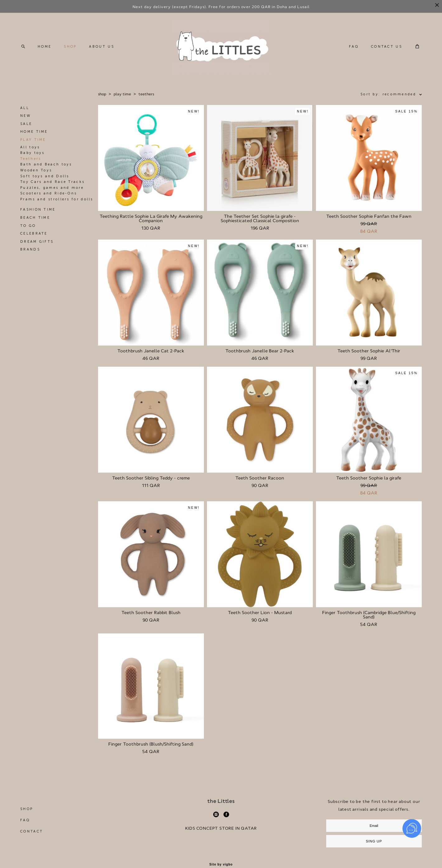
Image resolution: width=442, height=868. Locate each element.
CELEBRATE (34, 234)
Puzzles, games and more (52, 188)
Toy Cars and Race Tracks (52, 182)
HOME (45, 47)
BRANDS (30, 249)
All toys (30, 147)
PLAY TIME (33, 140)
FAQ (354, 47)
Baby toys (33, 153)
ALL (25, 108)
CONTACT (32, 831)
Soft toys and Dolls (45, 176)
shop (102, 94)
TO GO (28, 226)
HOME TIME (34, 132)
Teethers (31, 159)
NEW (26, 116)
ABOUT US (101, 47)
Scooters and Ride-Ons (49, 193)
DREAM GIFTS (37, 242)
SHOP (70, 47)
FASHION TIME (38, 210)
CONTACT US (387, 47)
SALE (26, 124)
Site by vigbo (221, 865)
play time (122, 94)
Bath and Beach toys (46, 164)
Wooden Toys (36, 170)
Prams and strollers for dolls (57, 199)
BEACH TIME (35, 218)
